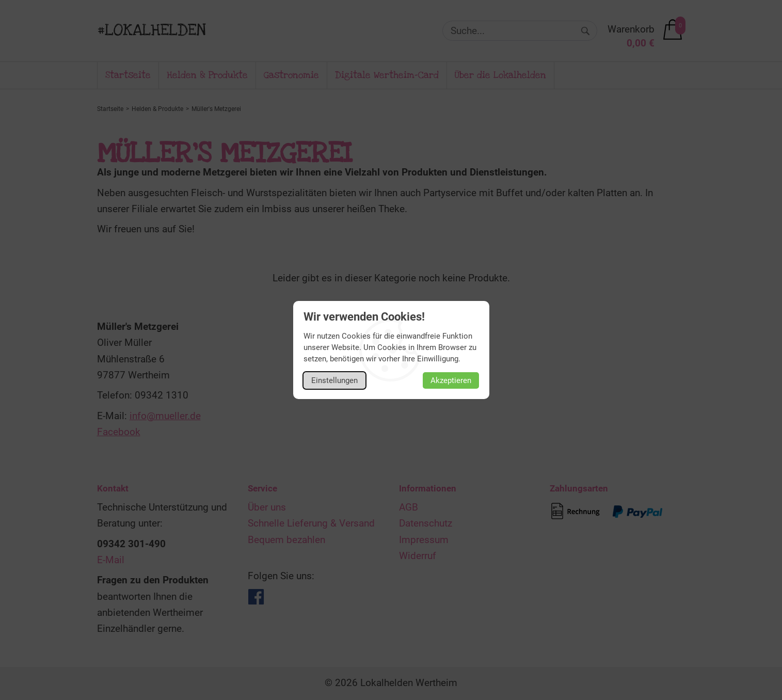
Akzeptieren (451, 380)
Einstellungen (334, 380)
